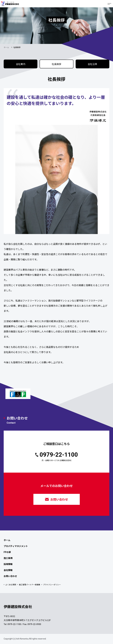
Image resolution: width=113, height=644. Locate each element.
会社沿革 (92, 64)
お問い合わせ (56, 499)
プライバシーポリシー (52, 585)
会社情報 (8, 570)
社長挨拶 (56, 64)
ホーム (6, 47)
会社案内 (21, 64)
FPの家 (7, 552)
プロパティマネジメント (16, 546)
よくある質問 (11, 585)
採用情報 (8, 564)
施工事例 (8, 558)
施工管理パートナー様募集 (30, 585)
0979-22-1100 (57, 455)
